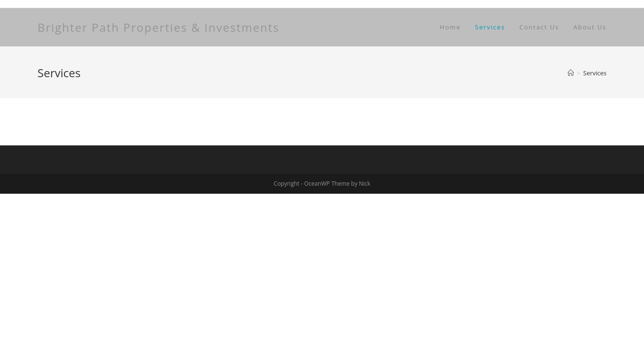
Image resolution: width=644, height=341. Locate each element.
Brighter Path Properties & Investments (158, 27)
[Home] (571, 73)
